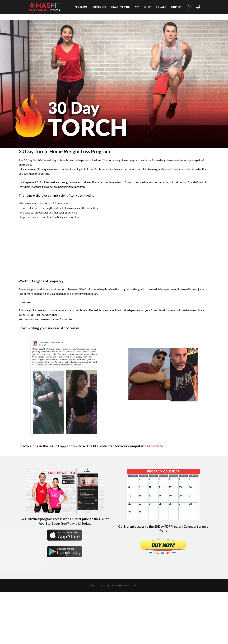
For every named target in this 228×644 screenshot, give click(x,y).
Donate (161, 7)
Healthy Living (120, 7)
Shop (148, 7)
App (137, 7)
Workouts (99, 7)
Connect (176, 7)
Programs (81, 7)
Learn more (154, 446)
